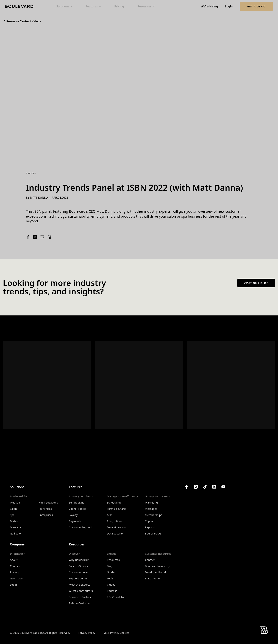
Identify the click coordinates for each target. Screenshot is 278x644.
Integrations (115, 521)
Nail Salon (16, 533)
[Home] (19, 6)
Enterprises (46, 515)
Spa (12, 515)
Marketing (151, 502)
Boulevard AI (153, 533)
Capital (149, 521)
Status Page (152, 578)
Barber (14, 521)
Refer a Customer (80, 603)
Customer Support (80, 527)
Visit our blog (256, 283)
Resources (113, 560)
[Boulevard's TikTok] (205, 487)
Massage (16, 527)
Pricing (119, 6)
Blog (110, 566)
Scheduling (114, 502)
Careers (15, 566)
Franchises (45, 509)
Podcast (112, 591)
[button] (64, 6)
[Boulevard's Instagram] (196, 487)
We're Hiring (209, 6)
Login (229, 6)
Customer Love (78, 572)
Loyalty (73, 515)
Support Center (78, 578)
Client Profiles (77, 509)
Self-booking (77, 502)
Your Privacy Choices (117, 633)
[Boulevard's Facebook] (187, 487)
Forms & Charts (117, 509)
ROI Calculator (116, 597)
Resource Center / (19, 21)
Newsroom (17, 578)
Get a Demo (256, 6)
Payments (75, 521)
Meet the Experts (79, 585)
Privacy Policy (87, 633)
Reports (150, 527)
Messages (151, 509)
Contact (150, 560)
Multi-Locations (48, 502)
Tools (110, 578)
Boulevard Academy (157, 566)
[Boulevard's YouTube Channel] (223, 487)
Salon (13, 509)
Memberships (153, 515)
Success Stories (78, 566)
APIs (110, 515)
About (14, 560)
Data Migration (116, 527)
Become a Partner (80, 597)
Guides (111, 572)
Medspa (15, 502)
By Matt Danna (37, 198)
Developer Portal (155, 572)
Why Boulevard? (79, 560)
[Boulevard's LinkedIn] (214, 487)
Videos (36, 21)
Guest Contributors (81, 591)
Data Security (115, 533)
